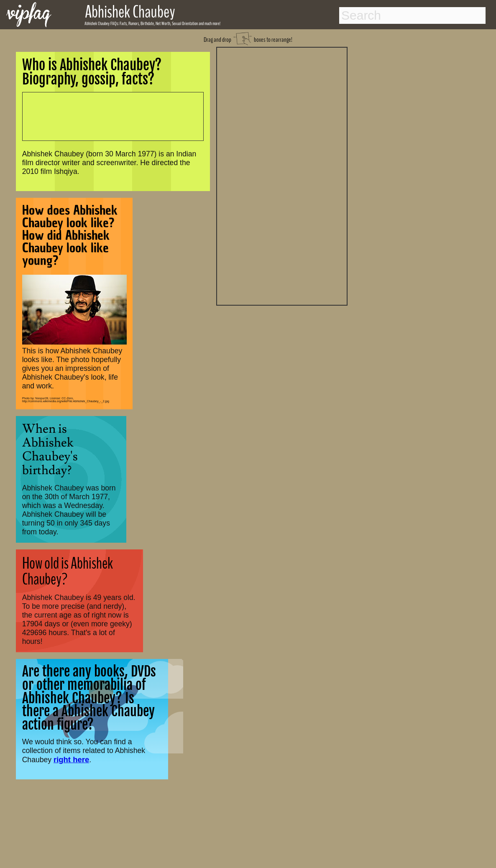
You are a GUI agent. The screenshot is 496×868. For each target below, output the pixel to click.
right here (71, 759)
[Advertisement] (282, 175)
